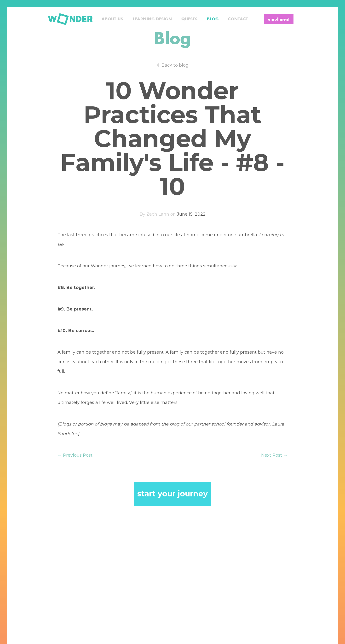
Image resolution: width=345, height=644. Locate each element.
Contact (238, 19)
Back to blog (175, 65)
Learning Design (152, 19)
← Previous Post (75, 455)
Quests (189, 19)
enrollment (279, 20)
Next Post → (274, 455)
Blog (213, 19)
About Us (112, 19)
